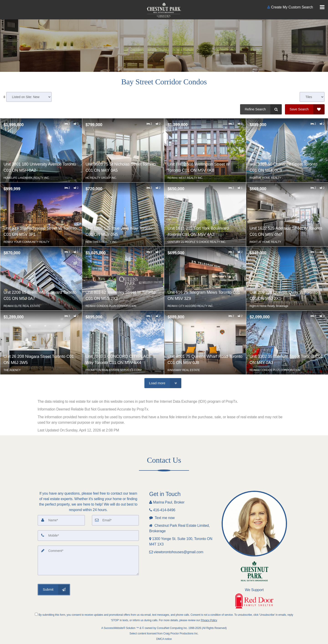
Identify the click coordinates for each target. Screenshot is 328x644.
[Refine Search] (261, 109)
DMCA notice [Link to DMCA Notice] (164, 639)
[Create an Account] (290, 7)
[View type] (312, 97)
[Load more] (163, 383)
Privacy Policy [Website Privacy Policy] (209, 620)
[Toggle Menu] (322, 7)
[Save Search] (305, 109)
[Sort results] (29, 97)
